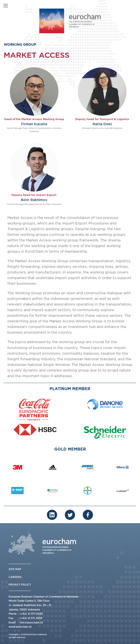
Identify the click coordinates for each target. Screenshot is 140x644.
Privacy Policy (20, 585)
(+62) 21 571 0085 (31, 614)
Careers (15, 577)
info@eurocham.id (31, 623)
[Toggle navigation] (6, 6)
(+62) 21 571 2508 (31, 618)
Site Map (15, 569)
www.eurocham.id (20, 627)
